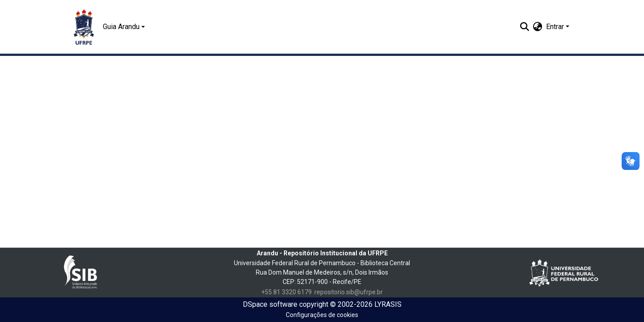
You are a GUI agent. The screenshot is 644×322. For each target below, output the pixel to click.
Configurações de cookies (322, 315)
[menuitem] (538, 27)
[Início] (84, 27)
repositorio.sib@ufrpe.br (349, 292)
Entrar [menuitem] (555, 27)
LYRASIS (388, 304)
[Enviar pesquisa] (525, 27)
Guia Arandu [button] (121, 27)
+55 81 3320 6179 (286, 292)
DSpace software (270, 304)
